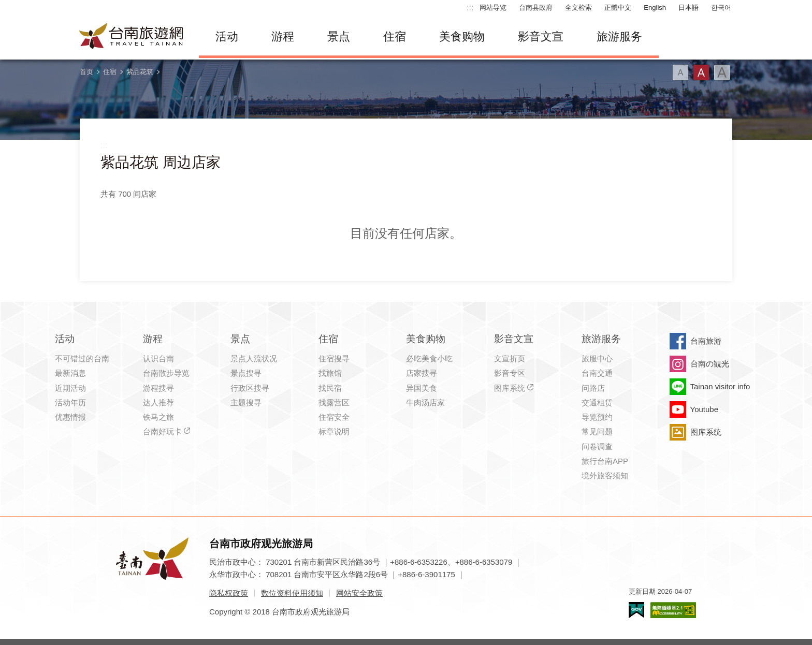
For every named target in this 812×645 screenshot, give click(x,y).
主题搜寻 (246, 402)
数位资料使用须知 (292, 593)
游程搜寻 (158, 388)
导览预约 (597, 417)
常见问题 (597, 431)
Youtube (705, 409)
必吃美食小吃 (429, 358)
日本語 (688, 8)
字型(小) (680, 72)
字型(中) (701, 72)
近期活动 (70, 388)
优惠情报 (70, 417)
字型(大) (722, 72)
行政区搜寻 (250, 388)
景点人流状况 (254, 358)
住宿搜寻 (334, 358)
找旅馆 (330, 373)
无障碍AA (673, 610)
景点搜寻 (246, 373)
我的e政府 (636, 610)
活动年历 (70, 402)
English (655, 8)
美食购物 (462, 36)
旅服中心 (597, 358)
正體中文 (618, 8)
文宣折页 (510, 358)
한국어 (721, 8)
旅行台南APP (605, 461)
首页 (86, 72)
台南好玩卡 (162, 431)
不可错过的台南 (82, 358)
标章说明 (334, 431)
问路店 (593, 388)
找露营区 (334, 402)
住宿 (395, 36)
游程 (283, 36)
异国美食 (422, 388)
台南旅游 (706, 341)
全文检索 (578, 8)
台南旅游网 (132, 37)
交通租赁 (597, 402)
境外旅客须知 (605, 475)
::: (470, 8)
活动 (227, 36)
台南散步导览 (166, 373)
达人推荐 (158, 402)
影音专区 (510, 373)
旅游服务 (619, 36)
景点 (339, 36)
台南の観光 (710, 364)
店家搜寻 (422, 373)
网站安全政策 (359, 593)
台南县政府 (536, 8)
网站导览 (493, 8)
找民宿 (330, 388)
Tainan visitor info (720, 386)
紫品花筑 (140, 72)
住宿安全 (334, 417)
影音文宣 (541, 36)
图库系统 (510, 388)
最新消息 (70, 373)
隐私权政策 (229, 593)
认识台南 (158, 358)
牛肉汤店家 (425, 402)
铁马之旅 (158, 417)
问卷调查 (597, 446)
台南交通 (597, 373)
